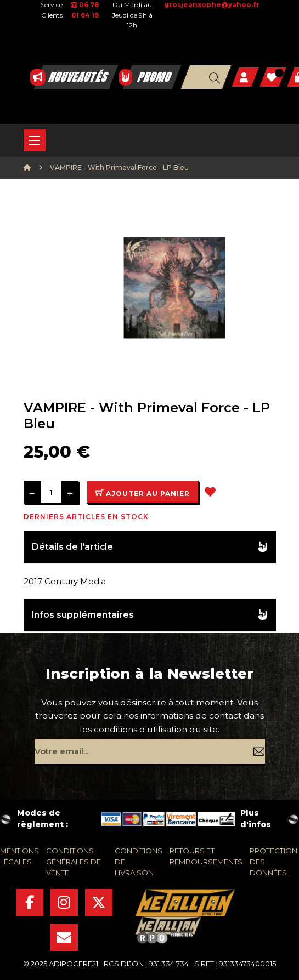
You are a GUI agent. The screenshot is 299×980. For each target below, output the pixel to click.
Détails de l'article (72, 547)
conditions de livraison (139, 862)
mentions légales (19, 856)
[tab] (150, 547)
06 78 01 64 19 (85, 10)
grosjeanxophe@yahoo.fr (212, 5)
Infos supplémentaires (83, 615)
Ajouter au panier (143, 494)
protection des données (273, 862)
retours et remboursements (206, 856)
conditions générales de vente (74, 862)
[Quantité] (51, 492)
